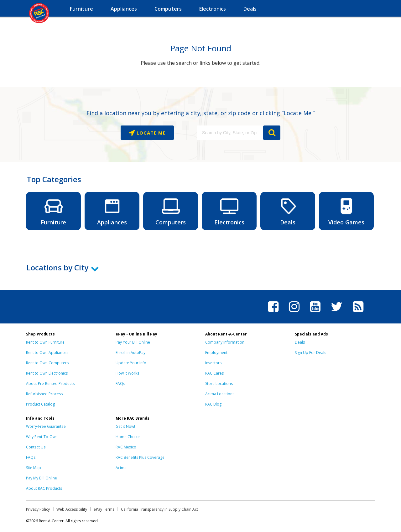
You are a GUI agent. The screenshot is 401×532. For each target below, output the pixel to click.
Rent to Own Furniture (45, 342)
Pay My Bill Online (42, 478)
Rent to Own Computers (47, 363)
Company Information (225, 342)
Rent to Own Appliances (47, 353)
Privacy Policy (38, 509)
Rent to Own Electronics (47, 373)
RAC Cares (214, 373)
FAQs (120, 384)
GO (272, 133)
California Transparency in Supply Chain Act (159, 509)
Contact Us (36, 447)
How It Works (127, 373)
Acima (121, 468)
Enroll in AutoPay (130, 353)
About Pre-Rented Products (50, 384)
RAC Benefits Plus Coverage (140, 457)
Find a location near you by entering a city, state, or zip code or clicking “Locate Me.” (200, 113)
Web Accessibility (72, 509)
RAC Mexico (126, 447)
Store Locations (219, 384)
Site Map (34, 468)
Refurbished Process (44, 394)
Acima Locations (220, 394)
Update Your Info (131, 363)
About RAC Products (44, 488)
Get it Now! (125, 426)
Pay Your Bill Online (133, 342)
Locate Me (150, 133)
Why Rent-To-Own (42, 437)
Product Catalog (40, 404)
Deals (300, 342)
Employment (216, 353)
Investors (213, 363)
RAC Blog (213, 404)
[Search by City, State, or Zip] (230, 133)
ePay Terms (104, 509)
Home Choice (128, 437)
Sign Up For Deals (310, 353)
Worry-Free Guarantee (46, 426)
